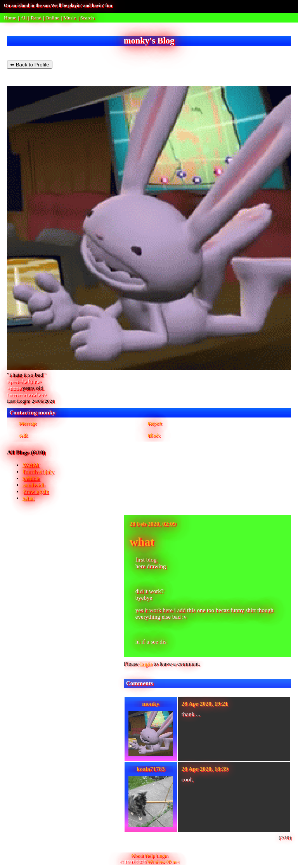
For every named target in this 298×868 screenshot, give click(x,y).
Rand (36, 18)
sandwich (34, 485)
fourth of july (38, 471)
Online (52, 18)
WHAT (31, 465)
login (146, 664)
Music (70, 18)
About (137, 855)
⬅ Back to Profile (30, 65)
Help (149, 855)
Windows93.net (163, 862)
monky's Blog (149, 41)
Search (87, 18)
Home (10, 18)
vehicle (31, 478)
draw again (35, 491)
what (28, 498)
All (24, 18)
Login (162, 855)
